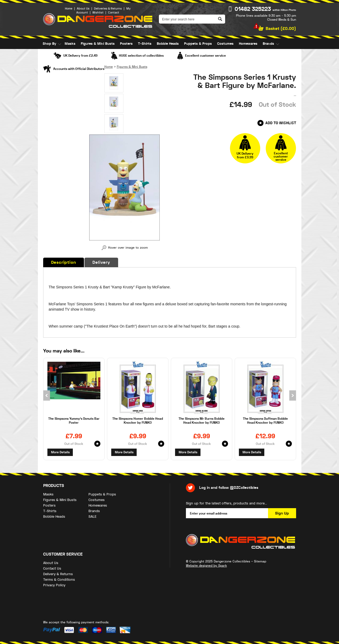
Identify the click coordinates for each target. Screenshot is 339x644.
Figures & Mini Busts (98, 44)
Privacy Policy (54, 585)
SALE (47, 54)
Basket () (281, 29)
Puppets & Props (198, 44)
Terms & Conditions (59, 580)
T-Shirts (145, 44)
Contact (114, 13)
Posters (126, 44)
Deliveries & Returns (108, 9)
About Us (83, 9)
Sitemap (260, 561)
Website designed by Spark (206, 566)
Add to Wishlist (281, 123)
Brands (268, 44)
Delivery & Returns (58, 574)
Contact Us (52, 568)
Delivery (101, 262)
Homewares (248, 44)
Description (64, 262)
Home (69, 9)
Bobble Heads (168, 44)
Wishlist (98, 13)
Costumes (225, 44)
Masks (70, 44)
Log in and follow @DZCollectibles (229, 488)
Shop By (49, 44)
